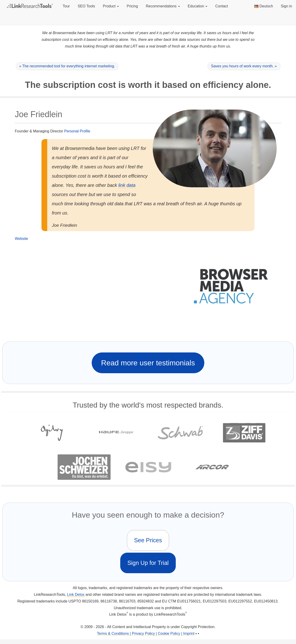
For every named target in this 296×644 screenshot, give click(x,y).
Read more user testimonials (148, 363)
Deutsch (264, 6)
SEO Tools (86, 6)
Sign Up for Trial (148, 563)
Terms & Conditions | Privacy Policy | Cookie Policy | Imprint (146, 634)
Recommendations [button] (163, 6)
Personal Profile (77, 131)
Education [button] (198, 6)
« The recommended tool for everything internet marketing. (67, 66)
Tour (66, 6)
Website (21, 239)
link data (127, 185)
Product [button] (111, 6)
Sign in (286, 6)
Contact (221, 6)
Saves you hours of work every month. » (244, 66)
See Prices (148, 540)
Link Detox (76, 595)
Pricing (132, 6)
